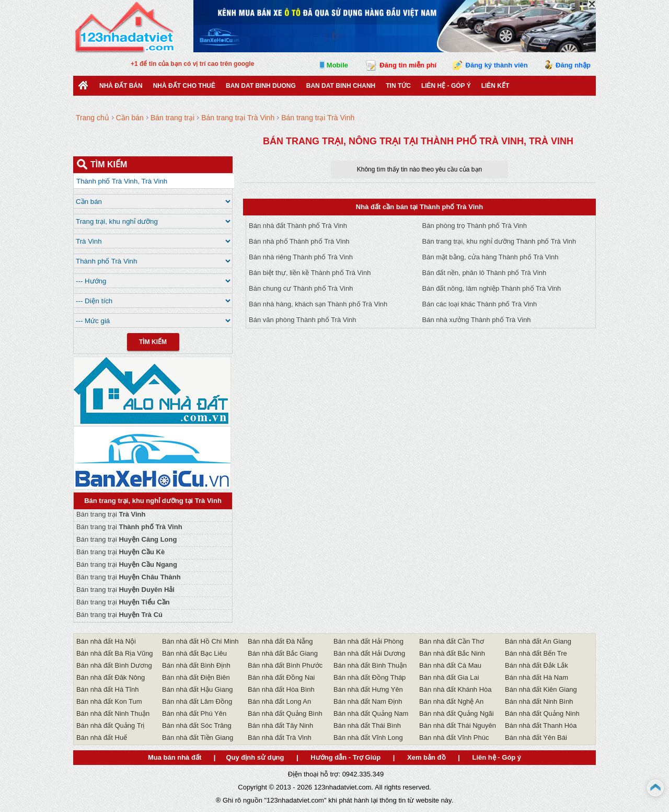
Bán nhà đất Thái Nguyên (458, 725)
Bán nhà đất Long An (279, 701)
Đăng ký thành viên (497, 65)
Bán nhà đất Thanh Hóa (541, 725)
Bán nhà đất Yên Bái (536, 737)
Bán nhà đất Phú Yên (194, 713)
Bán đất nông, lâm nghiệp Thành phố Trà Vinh (492, 288)
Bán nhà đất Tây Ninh (280, 725)
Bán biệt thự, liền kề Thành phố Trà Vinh (310, 273)
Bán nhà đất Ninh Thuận (113, 713)
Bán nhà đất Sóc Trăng (197, 725)
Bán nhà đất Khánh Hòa (455, 689)
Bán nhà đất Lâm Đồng (197, 701)
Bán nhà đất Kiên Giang (541, 689)
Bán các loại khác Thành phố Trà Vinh (480, 304)
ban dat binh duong (261, 86)
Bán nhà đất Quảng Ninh (542, 713)
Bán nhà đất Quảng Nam (371, 713)
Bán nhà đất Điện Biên (196, 677)
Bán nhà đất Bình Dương (114, 665)
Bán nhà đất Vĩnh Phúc (454, 737)
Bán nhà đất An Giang (538, 641)
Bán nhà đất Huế (102, 737)
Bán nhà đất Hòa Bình (281, 689)
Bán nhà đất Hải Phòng (368, 641)
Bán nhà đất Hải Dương (369, 653)
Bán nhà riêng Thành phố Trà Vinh (301, 257)
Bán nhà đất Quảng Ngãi (457, 713)
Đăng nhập (573, 65)
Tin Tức (398, 86)
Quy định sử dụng (255, 757)
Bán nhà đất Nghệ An (451, 701)
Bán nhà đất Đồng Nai (281, 677)
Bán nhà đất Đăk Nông (111, 677)
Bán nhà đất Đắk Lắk (537, 665)
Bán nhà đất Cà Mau (450, 665)
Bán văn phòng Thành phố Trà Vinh (303, 320)
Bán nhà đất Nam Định (368, 701)
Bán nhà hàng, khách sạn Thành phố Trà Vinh (318, 304)
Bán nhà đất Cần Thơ (452, 641)
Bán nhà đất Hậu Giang (197, 689)
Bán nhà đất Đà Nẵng (280, 641)
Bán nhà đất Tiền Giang (198, 737)
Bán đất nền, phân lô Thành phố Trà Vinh (485, 273)
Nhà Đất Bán (121, 86)
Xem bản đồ (426, 757)
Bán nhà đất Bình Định (196, 665)
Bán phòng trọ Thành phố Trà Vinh (475, 226)
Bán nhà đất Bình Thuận (370, 665)
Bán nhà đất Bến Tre (536, 653)
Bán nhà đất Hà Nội (106, 641)
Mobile (337, 65)
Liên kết (495, 86)
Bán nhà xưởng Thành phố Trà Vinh (477, 320)
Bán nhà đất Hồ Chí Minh (200, 641)
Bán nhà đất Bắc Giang (283, 653)
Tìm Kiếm (153, 342)
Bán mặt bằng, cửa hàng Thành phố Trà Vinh (491, 257)
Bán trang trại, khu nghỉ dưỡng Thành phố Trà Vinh (499, 241)
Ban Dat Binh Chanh (341, 86)
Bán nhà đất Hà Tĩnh (108, 689)
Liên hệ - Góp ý (446, 86)
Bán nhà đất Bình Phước (285, 665)
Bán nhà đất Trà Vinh (280, 737)
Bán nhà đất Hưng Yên (368, 689)
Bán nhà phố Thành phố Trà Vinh (299, 241)
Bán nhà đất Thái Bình (367, 725)
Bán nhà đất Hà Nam (537, 677)
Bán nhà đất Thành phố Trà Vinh (298, 226)
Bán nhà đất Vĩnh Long (368, 737)
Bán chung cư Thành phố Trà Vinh (301, 288)
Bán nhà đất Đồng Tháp (370, 677)
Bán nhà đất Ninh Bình (539, 701)
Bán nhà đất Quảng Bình (285, 713)
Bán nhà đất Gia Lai (449, 677)
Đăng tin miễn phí (408, 65)
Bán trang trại (111, 514)
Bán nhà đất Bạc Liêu (194, 653)
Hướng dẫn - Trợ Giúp (345, 757)
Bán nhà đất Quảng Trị (110, 725)
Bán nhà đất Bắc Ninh (452, 653)
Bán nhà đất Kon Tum (109, 701)
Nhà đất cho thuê (184, 86)
